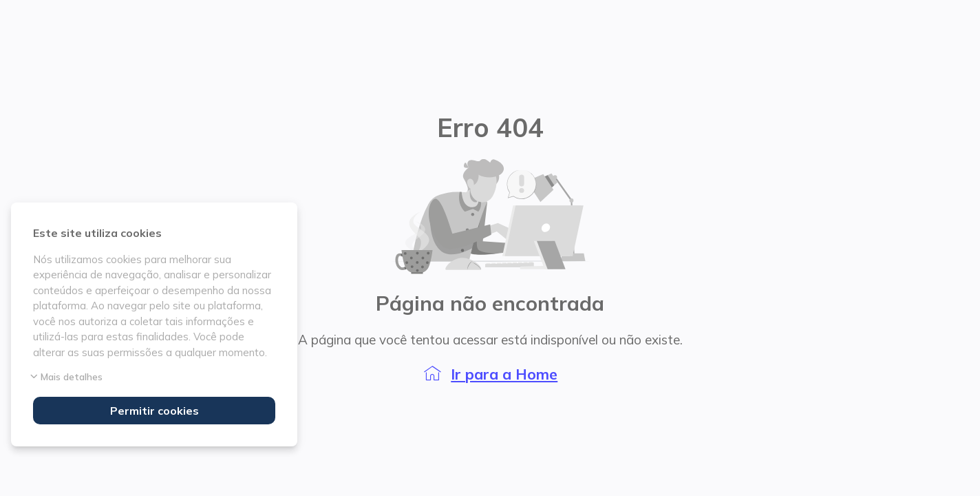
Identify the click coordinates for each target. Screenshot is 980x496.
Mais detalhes (68, 377)
